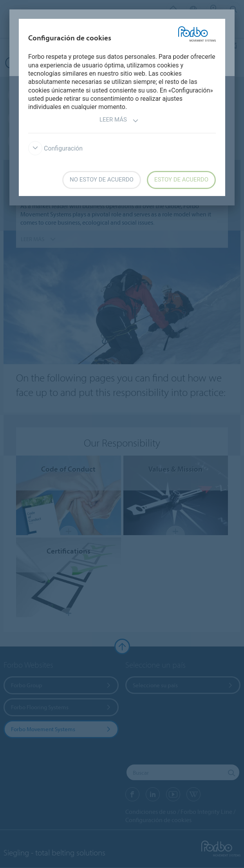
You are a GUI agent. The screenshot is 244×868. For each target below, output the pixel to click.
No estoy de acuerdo (102, 180)
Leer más (119, 121)
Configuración (55, 148)
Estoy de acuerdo (181, 180)
